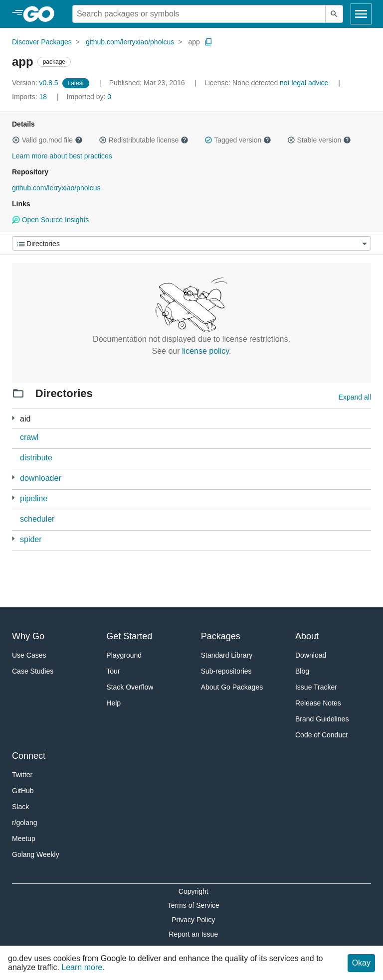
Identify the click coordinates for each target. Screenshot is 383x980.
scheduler (37, 519)
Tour (113, 671)
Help (113, 703)
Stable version (319, 140)
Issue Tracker (316, 687)
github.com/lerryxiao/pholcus (130, 42)
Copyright (193, 891)
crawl (29, 437)
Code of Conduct (321, 735)
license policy (205, 351)
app (194, 42)
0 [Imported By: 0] (89, 97)
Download (311, 655)
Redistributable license (144, 140)
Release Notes (318, 703)
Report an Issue (193, 934)
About (307, 636)
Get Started (129, 636)
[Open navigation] (361, 14)
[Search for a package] (199, 14)
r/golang (25, 823)
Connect (29, 756)
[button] (16, 140)
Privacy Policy (193, 920)
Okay (361, 963)
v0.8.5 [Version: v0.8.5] (36, 83)
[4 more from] (13, 478)
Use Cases (29, 655)
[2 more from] (13, 418)
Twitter (22, 775)
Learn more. (83, 967)
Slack (20, 807)
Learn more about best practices (62, 156)
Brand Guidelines (322, 719)
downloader (41, 478)
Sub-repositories (226, 671)
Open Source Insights (50, 220)
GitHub (23, 791)
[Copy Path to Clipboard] (208, 42)
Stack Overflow (130, 687)
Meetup (24, 839)
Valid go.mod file (47, 140)
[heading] (42, 14)
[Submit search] (334, 14)
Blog (302, 671)
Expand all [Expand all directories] (355, 397)
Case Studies (33, 671)
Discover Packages (42, 42)
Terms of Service (193, 905)
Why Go (28, 636)
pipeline (34, 498)
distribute (36, 458)
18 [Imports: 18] (30, 97)
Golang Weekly (36, 854)
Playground (124, 655)
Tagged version (238, 140)
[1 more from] (13, 498)
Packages (221, 636)
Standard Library (227, 655)
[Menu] (191, 243)
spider (31, 539)
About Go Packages (232, 687)
